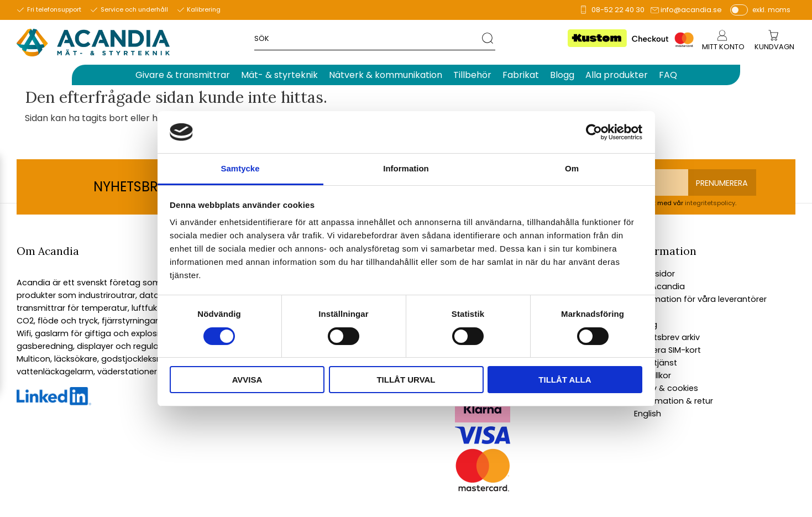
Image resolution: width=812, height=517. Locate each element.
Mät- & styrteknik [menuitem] (279, 75)
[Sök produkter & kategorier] (368, 38)
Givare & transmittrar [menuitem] (183, 75)
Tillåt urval (406, 380)
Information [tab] (406, 168)
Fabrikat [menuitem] (521, 75)
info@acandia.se (691, 10)
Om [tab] (572, 168)
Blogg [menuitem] (562, 75)
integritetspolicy (710, 203)
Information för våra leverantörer (700, 299)
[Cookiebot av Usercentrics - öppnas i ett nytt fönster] (594, 132)
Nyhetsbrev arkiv (667, 337)
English (648, 414)
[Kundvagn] (774, 47)
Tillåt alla (565, 380)
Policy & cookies (666, 388)
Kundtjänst (656, 363)
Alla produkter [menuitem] (617, 75)
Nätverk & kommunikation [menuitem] (386, 75)
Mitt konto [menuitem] (723, 47)
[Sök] (488, 38)
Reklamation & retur (674, 401)
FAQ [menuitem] (668, 75)
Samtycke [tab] (240, 168)
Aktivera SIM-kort (667, 350)
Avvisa (247, 380)
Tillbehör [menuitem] (472, 75)
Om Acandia (659, 286)
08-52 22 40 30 (618, 10)
